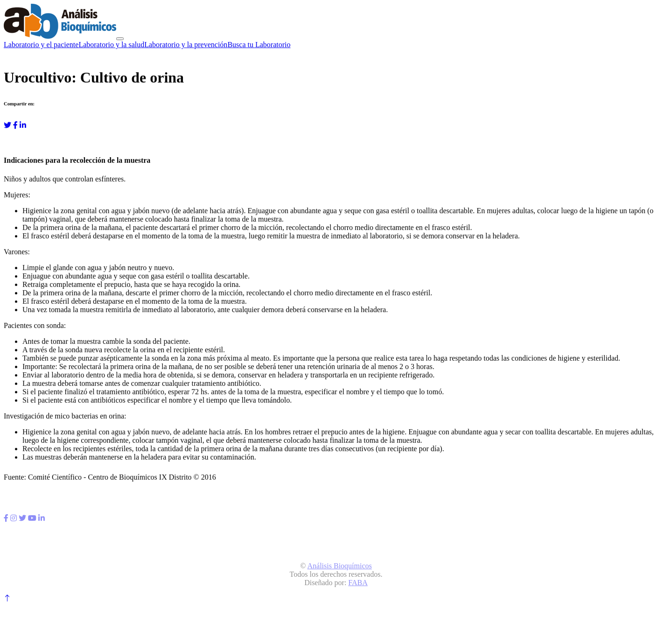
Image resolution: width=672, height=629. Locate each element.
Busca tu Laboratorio (259, 45)
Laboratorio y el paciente (41, 45)
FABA (358, 583)
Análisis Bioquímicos (340, 566)
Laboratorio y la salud (111, 45)
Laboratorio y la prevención (186, 45)
